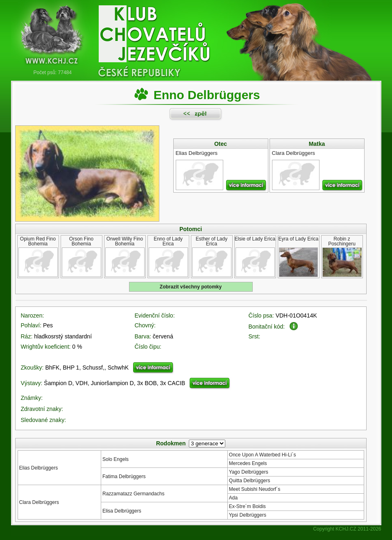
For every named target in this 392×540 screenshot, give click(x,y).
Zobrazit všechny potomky (191, 287)
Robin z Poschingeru (342, 241)
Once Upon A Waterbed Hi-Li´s (263, 455)
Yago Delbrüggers (249, 472)
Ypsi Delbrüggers (248, 515)
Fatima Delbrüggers (124, 476)
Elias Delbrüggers (39, 468)
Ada (233, 498)
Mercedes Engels (248, 463)
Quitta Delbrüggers (250, 481)
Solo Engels (116, 459)
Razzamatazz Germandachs (133, 494)
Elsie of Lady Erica (255, 239)
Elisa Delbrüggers (122, 511)
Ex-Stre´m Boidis (247, 506)
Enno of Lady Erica (168, 241)
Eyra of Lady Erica (298, 239)
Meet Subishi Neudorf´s (255, 489)
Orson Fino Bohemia (81, 241)
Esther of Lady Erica (212, 241)
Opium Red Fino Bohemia (38, 241)
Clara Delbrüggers (39, 502)
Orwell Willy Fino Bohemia (125, 241)
